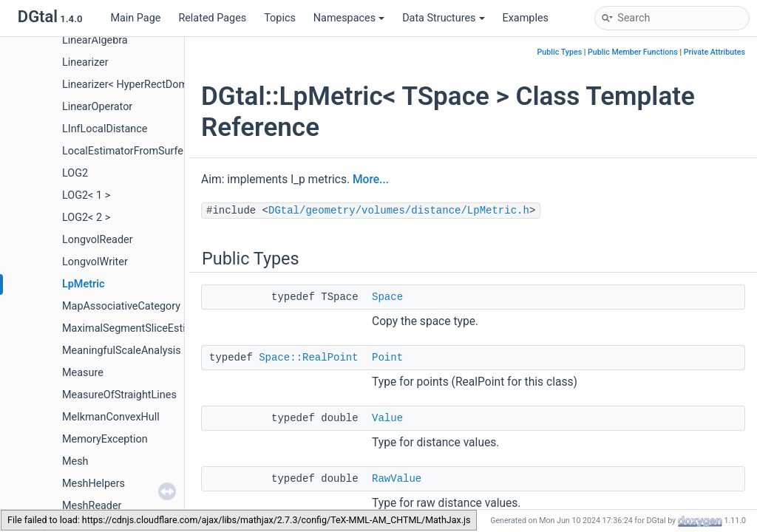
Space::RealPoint (308, 358)
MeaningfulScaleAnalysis (122, 351)
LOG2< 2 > (86, 218)
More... (371, 180)
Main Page (135, 18)
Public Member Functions (633, 52)
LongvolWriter (95, 262)
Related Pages (212, 18)
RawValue (397, 479)
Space (387, 297)
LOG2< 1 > (86, 195)
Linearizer (85, 62)
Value (387, 418)
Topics (280, 18)
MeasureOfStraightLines (119, 395)
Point (387, 358)
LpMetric (83, 284)
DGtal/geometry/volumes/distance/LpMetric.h (399, 211)
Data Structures (443, 18)
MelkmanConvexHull (111, 417)
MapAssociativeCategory (121, 306)
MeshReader (92, 506)
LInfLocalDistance (105, 129)
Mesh (75, 461)
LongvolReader (98, 240)
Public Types (560, 52)
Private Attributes (714, 52)
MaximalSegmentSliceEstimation (140, 328)
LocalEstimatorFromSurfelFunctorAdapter (161, 151)
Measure (83, 373)
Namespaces (349, 18)
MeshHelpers (94, 484)
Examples (526, 18)
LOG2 (75, 173)
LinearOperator (97, 107)
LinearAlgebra (95, 40)
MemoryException (105, 439)
